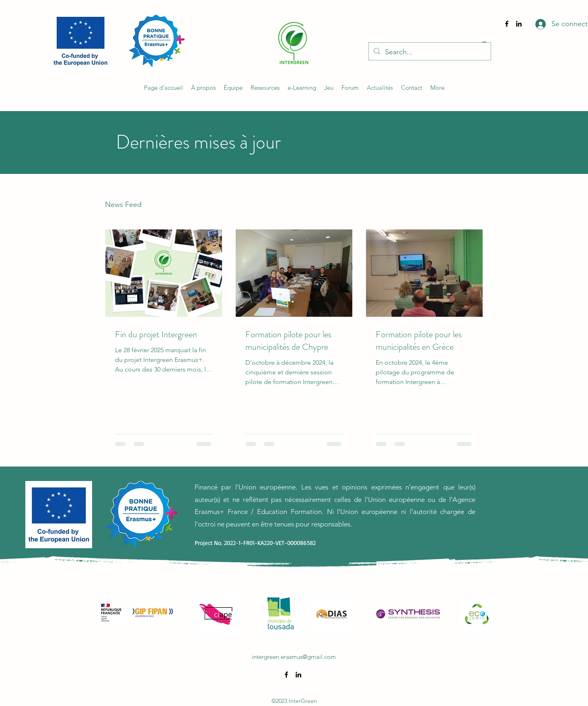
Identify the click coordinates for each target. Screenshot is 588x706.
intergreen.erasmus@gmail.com (294, 657)
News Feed (123, 204)
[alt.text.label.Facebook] (507, 24)
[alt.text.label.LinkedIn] (519, 24)
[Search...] (429, 52)
